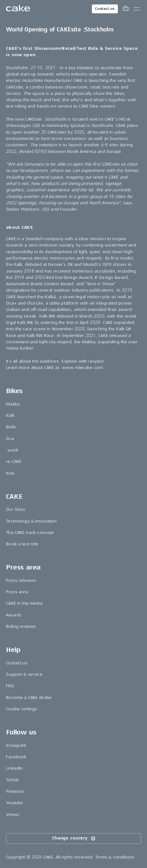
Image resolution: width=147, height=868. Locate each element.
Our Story (16, 509)
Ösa (10, 439)
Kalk (10, 415)
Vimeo (13, 815)
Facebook (16, 757)
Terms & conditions (115, 857)
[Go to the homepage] (18, 9)
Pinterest (15, 791)
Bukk (11, 427)
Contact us (105, 9)
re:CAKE (14, 461)
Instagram (16, 745)
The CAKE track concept (30, 533)
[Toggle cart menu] (126, 9)
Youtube (14, 803)
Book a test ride (22, 544)
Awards (14, 615)
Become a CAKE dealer (29, 697)
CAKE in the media (24, 603)
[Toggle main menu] (137, 9)
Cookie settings (22, 709)
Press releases (21, 580)
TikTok (12, 780)
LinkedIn (14, 768)
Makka (13, 404)
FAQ (10, 686)
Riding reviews (21, 626)
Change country (74, 838)
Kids (10, 473)
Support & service (24, 674)
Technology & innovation (31, 521)
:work (12, 450)
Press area (17, 592)
